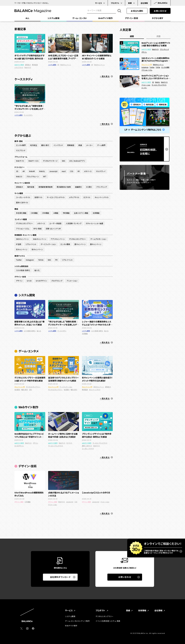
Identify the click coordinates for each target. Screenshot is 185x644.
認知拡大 (28, 65)
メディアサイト (19, 67)
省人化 (39, 331)
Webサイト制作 (71, 626)
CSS (76, 502)
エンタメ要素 (165, 67)
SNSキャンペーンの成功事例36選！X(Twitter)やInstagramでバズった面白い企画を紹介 (156, 59)
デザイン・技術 (19, 502)
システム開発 (52, 65)
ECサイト (69, 443)
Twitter (152, 67)
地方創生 (17, 390)
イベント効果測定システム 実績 (108, 621)
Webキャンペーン (66, 65)
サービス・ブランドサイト (56, 446)
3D (153, 82)
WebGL (157, 82)
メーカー (144, 88)
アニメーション (53, 505)
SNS (30, 390)
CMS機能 (28, 502)
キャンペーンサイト (95, 390)
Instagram (145, 67)
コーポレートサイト (88, 448)
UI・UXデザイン (19, 446)
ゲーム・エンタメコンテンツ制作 (77, 621)
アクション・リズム (147, 70)
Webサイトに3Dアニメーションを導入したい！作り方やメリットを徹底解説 (156, 77)
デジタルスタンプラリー (33, 387)
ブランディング (164, 49)
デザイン (35, 443)
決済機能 (85, 334)
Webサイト (28, 67)
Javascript (70, 502)
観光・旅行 (25, 390)
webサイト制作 (19, 65)
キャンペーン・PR (20, 387)
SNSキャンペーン (99, 387)
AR (58, 65)
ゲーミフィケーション (66, 387)
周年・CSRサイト (87, 446)
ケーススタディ (28, 115)
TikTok (158, 67)
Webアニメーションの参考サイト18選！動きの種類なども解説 (156, 44)
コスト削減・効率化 (30, 331)
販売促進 (35, 65)
